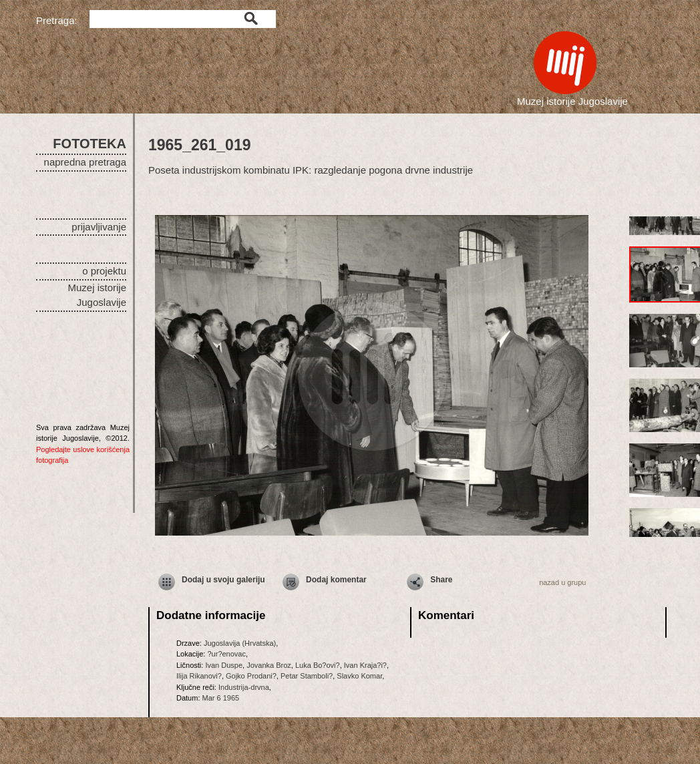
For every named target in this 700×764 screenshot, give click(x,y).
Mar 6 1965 (221, 698)
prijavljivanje (99, 227)
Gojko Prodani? (251, 676)
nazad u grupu (562, 582)
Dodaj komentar (336, 580)
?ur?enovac (226, 654)
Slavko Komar (359, 676)
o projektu (104, 271)
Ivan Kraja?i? (365, 665)
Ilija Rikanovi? (199, 676)
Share (441, 580)
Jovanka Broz (269, 665)
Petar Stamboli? (307, 676)
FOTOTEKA (90, 144)
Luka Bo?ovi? (318, 665)
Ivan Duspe (224, 665)
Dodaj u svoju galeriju (223, 580)
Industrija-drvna (244, 687)
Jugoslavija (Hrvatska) (240, 643)
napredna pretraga (85, 162)
